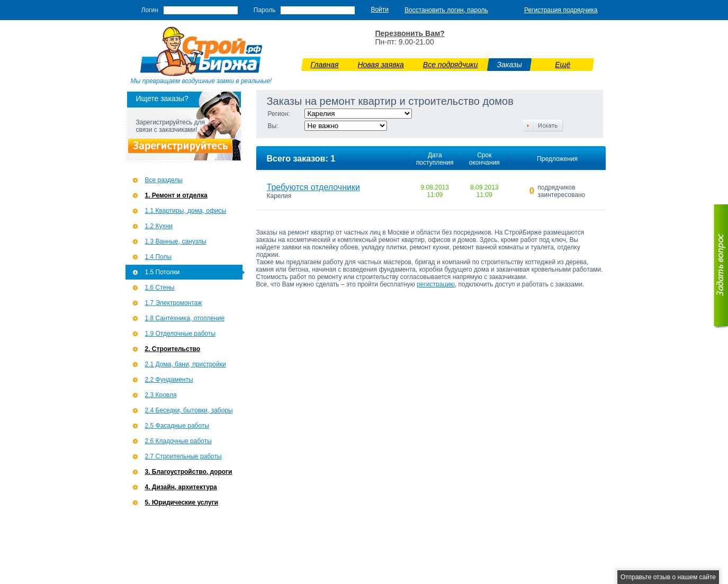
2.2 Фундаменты (169, 380)
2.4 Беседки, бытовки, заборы (189, 410)
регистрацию (436, 284)
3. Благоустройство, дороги (189, 472)
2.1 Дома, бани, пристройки (186, 364)
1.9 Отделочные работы (181, 334)
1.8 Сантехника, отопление (185, 318)
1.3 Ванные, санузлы (176, 241)
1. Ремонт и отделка (176, 195)
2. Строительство (173, 349)
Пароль (265, 10)
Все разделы (164, 180)
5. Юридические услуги (182, 502)
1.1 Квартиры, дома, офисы (186, 211)
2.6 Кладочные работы (178, 441)
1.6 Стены (160, 287)
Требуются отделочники (313, 187)
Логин (150, 10)
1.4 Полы (159, 257)
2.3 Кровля (161, 395)
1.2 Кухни (159, 226)
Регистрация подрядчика (561, 10)
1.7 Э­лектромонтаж (174, 303)
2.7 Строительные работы (183, 456)
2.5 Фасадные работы (177, 426)
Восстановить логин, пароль (446, 10)
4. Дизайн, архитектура (181, 487)
